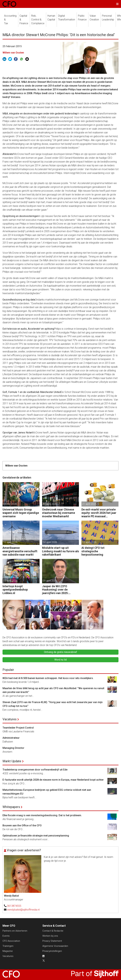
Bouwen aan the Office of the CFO (22, 825)
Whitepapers (11, 807)
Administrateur (11, 738)
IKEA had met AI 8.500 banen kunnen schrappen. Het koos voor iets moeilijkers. (48, 678)
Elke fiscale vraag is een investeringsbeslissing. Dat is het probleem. (42, 815)
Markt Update (12, 761)
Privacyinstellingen (52, 951)
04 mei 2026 (10, 504)
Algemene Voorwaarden (55, 946)
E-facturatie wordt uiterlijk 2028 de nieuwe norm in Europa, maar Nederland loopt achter (53, 780)
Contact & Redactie (53, 931)
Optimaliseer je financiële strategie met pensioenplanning (36, 836)
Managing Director (13, 748)
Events (6, 936)
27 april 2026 (50, 504)
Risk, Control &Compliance (38, 20)
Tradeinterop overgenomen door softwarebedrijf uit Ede (35, 770)
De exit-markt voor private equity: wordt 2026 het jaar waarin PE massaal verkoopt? (99, 513)
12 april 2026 (89, 542)
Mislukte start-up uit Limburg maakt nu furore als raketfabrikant (60, 551)
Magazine (8, 951)
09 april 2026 (50, 581)
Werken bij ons (50, 936)
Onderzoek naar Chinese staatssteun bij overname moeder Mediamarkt (59, 513)
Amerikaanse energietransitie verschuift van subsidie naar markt (20, 551)
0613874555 (14, 906)
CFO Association (11, 941)
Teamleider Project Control (18, 728)
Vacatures (10, 719)
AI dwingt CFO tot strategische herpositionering (93, 551)
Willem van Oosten (13, 53)
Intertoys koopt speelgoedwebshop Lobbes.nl (15, 590)
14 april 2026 (50, 542)
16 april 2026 (10, 542)
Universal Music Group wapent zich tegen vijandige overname (21, 513)
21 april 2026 (89, 504)
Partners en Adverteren (15, 931)
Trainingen (8, 946)
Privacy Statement (52, 941)
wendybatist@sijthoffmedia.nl (23, 910)
